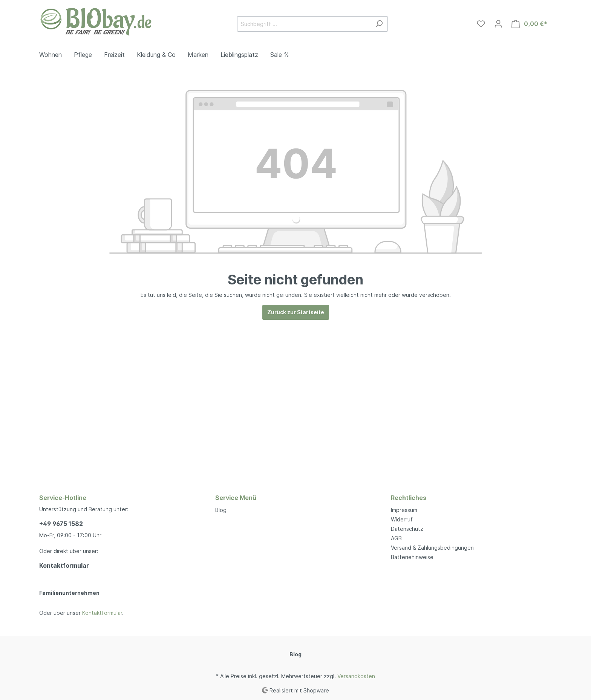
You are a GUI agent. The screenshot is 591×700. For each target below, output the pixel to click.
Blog (221, 510)
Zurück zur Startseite (296, 312)
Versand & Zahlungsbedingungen (432, 548)
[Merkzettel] (481, 24)
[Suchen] (379, 24)
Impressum (404, 510)
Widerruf (402, 519)
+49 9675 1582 (61, 524)
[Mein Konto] (498, 24)
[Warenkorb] (529, 24)
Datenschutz (407, 529)
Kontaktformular (64, 566)
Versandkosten (356, 676)
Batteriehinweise (412, 557)
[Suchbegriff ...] (304, 24)
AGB (396, 538)
